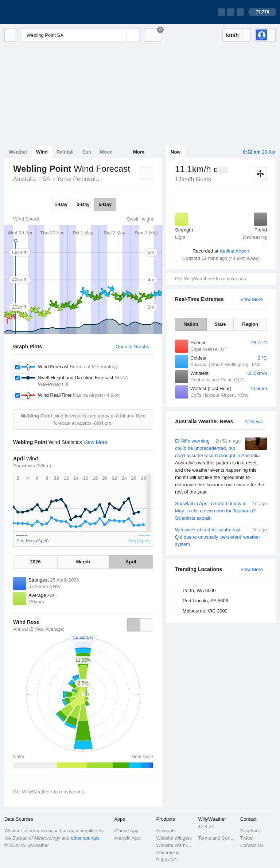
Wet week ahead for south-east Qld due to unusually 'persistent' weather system (221, 537)
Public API (167, 860)
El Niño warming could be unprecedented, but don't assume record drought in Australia (221, 467)
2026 (36, 562)
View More (252, 299)
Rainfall (65, 152)
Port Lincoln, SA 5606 (205, 601)
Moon (106, 152)
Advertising (168, 853)
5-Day (105, 204)
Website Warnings (175, 845)
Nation (191, 324)
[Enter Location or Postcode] (81, 35)
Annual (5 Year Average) (39, 629)
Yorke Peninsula (78, 179)
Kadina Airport (234, 251)
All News (254, 422)
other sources (85, 838)
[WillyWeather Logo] (39, 12)
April (131, 562)
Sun (87, 152)
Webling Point (107, 178)
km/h (232, 35)
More (139, 152)
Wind (42, 152)
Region (250, 324)
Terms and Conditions (217, 838)
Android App (127, 838)
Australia (24, 179)
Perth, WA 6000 (199, 590)
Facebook (251, 831)
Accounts (166, 831)
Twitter (247, 838)
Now (176, 152)
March (83, 562)
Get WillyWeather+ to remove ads (210, 279)
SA (46, 179)
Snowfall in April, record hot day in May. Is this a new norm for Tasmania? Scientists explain (221, 510)
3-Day (83, 204)
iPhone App (126, 831)
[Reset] (120, 35)
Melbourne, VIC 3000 (205, 611)
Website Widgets (174, 838)
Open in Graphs (132, 347)
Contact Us (252, 845)
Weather (18, 152)
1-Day (61, 204)
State (220, 324)
